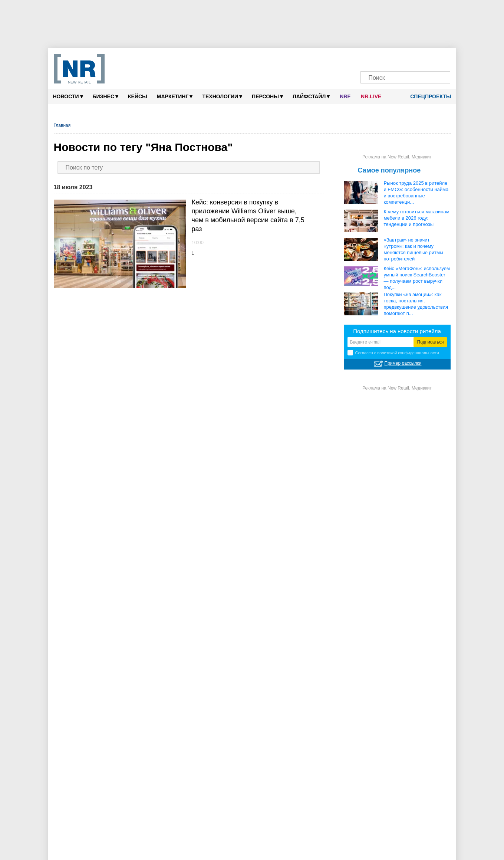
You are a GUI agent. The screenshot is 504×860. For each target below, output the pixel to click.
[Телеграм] (370, 58)
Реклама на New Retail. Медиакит (397, 157)
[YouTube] (413, 58)
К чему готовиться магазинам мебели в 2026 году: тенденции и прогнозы (417, 218)
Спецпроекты (428, 96)
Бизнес (106, 96)
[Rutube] (427, 58)
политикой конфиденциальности (408, 353)
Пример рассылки (403, 363)
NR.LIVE (371, 96)
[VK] (384, 58)
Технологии (222, 96)
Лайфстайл (311, 96)
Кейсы (138, 96)
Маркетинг (175, 96)
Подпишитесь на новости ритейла (397, 331)
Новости (68, 96)
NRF (345, 96)
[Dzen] (398, 58)
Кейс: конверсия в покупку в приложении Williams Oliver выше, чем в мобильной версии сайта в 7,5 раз (248, 216)
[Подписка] (441, 58)
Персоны (267, 96)
